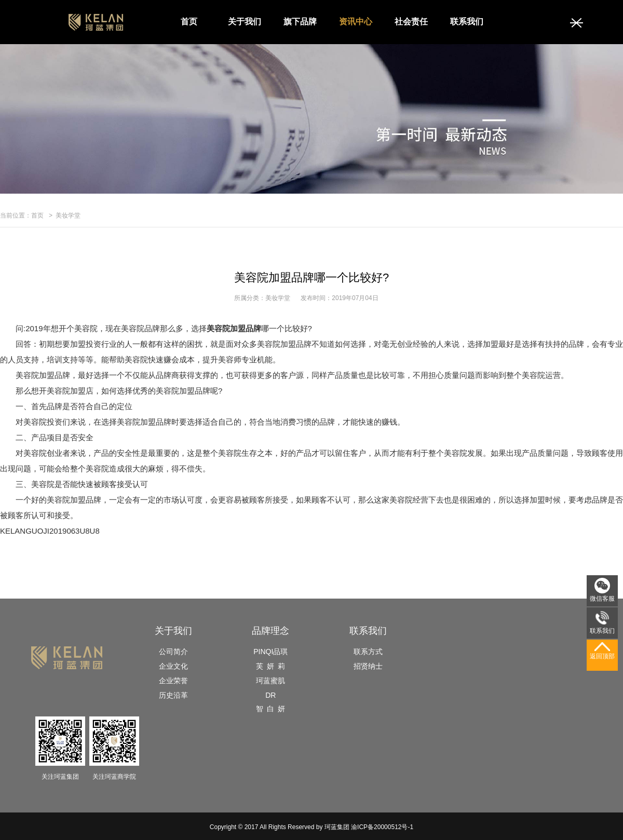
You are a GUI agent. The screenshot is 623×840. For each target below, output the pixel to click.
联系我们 (467, 22)
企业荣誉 (173, 681)
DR (270, 695)
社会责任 (411, 22)
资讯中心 (356, 22)
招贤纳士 (368, 666)
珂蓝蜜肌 (270, 681)
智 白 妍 (270, 709)
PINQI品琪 (270, 652)
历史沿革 (173, 695)
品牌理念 (270, 631)
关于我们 (245, 22)
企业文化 (173, 666)
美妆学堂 (68, 215)
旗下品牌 (300, 22)
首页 (189, 22)
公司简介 (173, 652)
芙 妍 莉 (270, 666)
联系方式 (368, 652)
